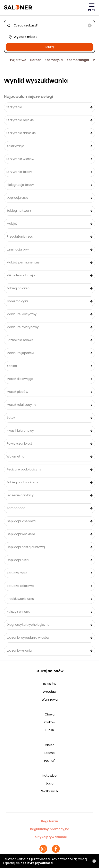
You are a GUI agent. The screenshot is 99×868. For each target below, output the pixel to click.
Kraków (49, 722)
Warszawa (50, 700)
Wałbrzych (49, 791)
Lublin (50, 730)
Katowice (49, 776)
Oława (50, 714)
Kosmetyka (54, 60)
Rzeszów (49, 684)
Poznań (50, 761)
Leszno (49, 753)
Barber (36, 60)
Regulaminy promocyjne (50, 829)
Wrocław (50, 692)
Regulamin (50, 821)
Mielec (49, 745)
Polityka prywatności (50, 837)
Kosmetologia (78, 60)
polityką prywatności (38, 863)
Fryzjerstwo (17, 60)
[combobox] (49, 25)
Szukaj (50, 47)
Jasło (49, 783)
